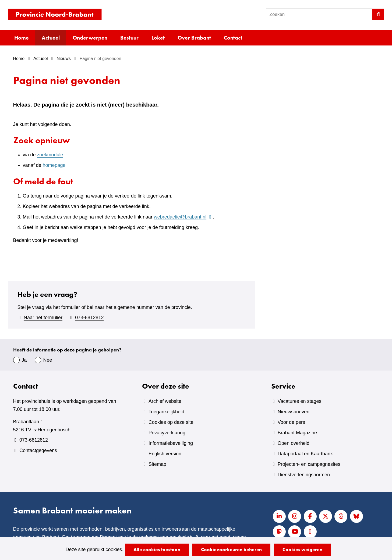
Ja (24, 360)
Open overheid (294, 443)
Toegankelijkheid (166, 412)
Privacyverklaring (167, 433)
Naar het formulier (43, 318)
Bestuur (129, 38)
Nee (48, 360)
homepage (54, 165)
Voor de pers (291, 422)
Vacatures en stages (300, 401)
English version (165, 454)
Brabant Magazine (297, 433)
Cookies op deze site (171, 422)
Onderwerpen (90, 38)
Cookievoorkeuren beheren (231, 549)
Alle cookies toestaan (157, 549)
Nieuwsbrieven (294, 412)
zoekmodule (50, 155)
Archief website (165, 401)
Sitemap (157, 464)
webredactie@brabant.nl (183, 217)
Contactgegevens (38, 450)
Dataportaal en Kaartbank (305, 454)
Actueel (51, 38)
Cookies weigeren (302, 549)
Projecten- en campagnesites (309, 464)
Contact (233, 38)
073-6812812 (89, 318)
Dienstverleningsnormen (304, 475)
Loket (158, 38)
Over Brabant (194, 38)
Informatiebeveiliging (171, 443)
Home (22, 38)
